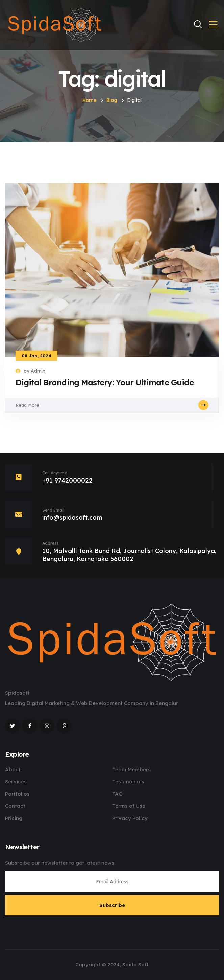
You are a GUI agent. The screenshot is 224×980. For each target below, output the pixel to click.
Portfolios (17, 794)
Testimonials (128, 782)
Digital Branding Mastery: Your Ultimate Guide (105, 382)
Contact (15, 806)
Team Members (131, 769)
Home (90, 100)
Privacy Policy (130, 818)
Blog (112, 100)
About (13, 769)
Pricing (14, 818)
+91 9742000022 (67, 480)
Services (16, 782)
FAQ (117, 794)
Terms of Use (129, 806)
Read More (112, 405)
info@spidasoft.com (72, 518)
